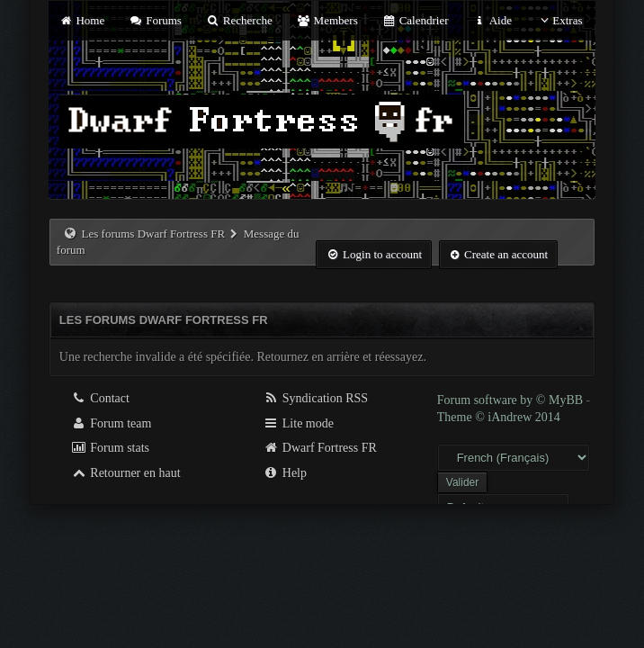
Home (82, 20)
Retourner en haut (126, 473)
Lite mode (298, 423)
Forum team (112, 423)
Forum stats (110, 448)
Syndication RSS (315, 398)
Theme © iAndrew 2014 (499, 417)
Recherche (239, 20)
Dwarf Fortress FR (320, 448)
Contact (100, 398)
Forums (156, 20)
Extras (559, 20)
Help (285, 473)
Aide (492, 20)
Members (327, 20)
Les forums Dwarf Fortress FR (154, 234)
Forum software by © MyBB (512, 400)
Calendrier (416, 20)
